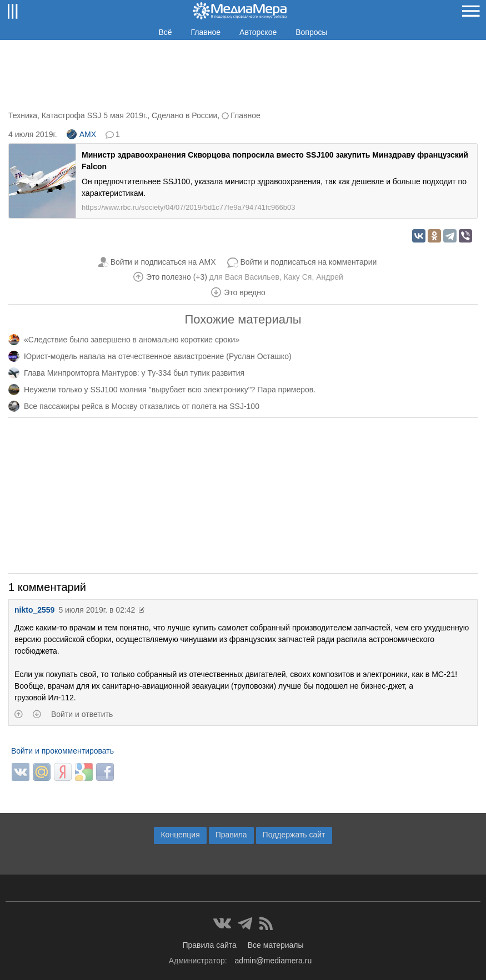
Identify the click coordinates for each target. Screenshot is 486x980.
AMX (81, 134)
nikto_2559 (34, 610)
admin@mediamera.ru (274, 961)
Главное (206, 32)
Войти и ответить (82, 714)
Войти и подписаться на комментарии (309, 262)
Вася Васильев (252, 277)
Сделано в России (184, 115)
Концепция (180, 835)
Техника (23, 115)
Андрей (330, 277)
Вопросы (311, 32)
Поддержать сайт (294, 835)
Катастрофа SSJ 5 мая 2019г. (94, 115)
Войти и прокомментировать (62, 751)
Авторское (258, 32)
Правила (231, 835)
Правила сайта (209, 945)
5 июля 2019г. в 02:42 (97, 610)
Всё (165, 32)
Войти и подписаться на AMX (163, 262)
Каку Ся (298, 277)
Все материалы (276, 945)
